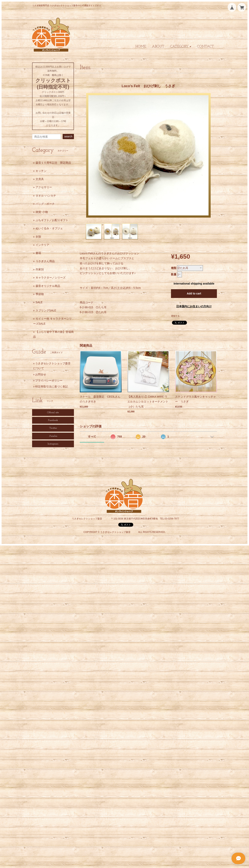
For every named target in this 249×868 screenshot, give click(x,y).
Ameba (53, 436)
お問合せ (41, 374)
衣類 (38, 237)
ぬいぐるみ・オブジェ (49, 228)
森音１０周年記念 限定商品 (53, 163)
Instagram (53, 444)
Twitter (53, 428)
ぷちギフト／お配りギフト (52, 220)
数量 (174, 274)
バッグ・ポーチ (45, 204)
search (68, 136)
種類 (174, 268)
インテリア (42, 245)
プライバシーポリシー (49, 380)
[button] (181, 47)
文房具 (40, 179)
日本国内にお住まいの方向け (194, 306)
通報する (175, 316)
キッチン (41, 171)
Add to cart (194, 293)
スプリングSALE (46, 310)
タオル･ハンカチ (46, 196)
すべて (92, 437)
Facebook (53, 420)
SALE (39, 302)
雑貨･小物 (42, 212)
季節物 (40, 294)
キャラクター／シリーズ (51, 278)
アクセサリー (44, 187)
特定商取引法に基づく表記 (52, 387)
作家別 (40, 269)
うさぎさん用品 (45, 261)
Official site (53, 412)
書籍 (38, 253)
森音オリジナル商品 (48, 286)
